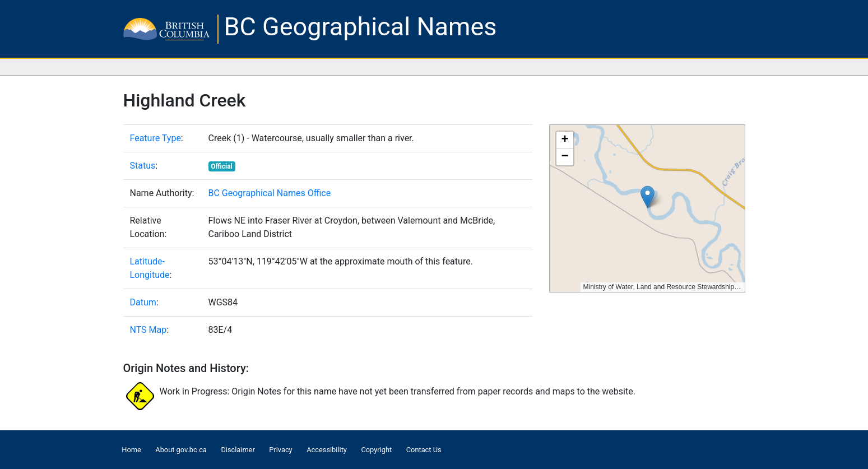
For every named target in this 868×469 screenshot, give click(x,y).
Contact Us (424, 450)
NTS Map (148, 330)
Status (143, 166)
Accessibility (327, 450)
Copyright (376, 450)
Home (131, 450)
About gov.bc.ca (181, 450)
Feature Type (156, 138)
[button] (647, 197)
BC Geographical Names (361, 27)
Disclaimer (238, 450)
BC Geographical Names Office (270, 193)
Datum (143, 302)
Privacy (280, 450)
